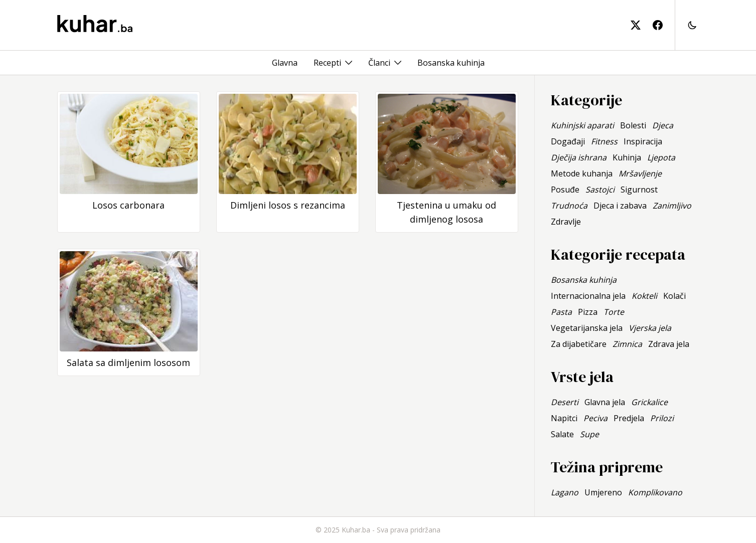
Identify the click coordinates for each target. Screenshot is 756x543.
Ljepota (661, 157)
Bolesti (633, 125)
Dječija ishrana (579, 157)
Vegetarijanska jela (587, 328)
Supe (589, 434)
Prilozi (662, 418)
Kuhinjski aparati (582, 125)
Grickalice (649, 402)
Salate (562, 434)
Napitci (564, 418)
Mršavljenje (640, 173)
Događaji (568, 141)
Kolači (674, 296)
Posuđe (565, 190)
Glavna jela (605, 402)
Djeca (663, 125)
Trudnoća (569, 206)
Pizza (588, 312)
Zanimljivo (672, 206)
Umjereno (603, 492)
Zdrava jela (669, 344)
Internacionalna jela (588, 296)
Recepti (327, 63)
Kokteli (644, 296)
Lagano (565, 492)
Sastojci (600, 190)
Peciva (595, 418)
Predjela (629, 418)
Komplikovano (655, 492)
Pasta (561, 312)
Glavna (285, 63)
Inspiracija (643, 141)
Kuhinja (627, 157)
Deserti (565, 402)
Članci (379, 63)
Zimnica (627, 344)
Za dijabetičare (579, 344)
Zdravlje (566, 222)
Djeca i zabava (620, 206)
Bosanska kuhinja (451, 63)
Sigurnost (639, 190)
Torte (614, 312)
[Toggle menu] (349, 63)
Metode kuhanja (582, 173)
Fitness (604, 141)
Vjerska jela (650, 328)
